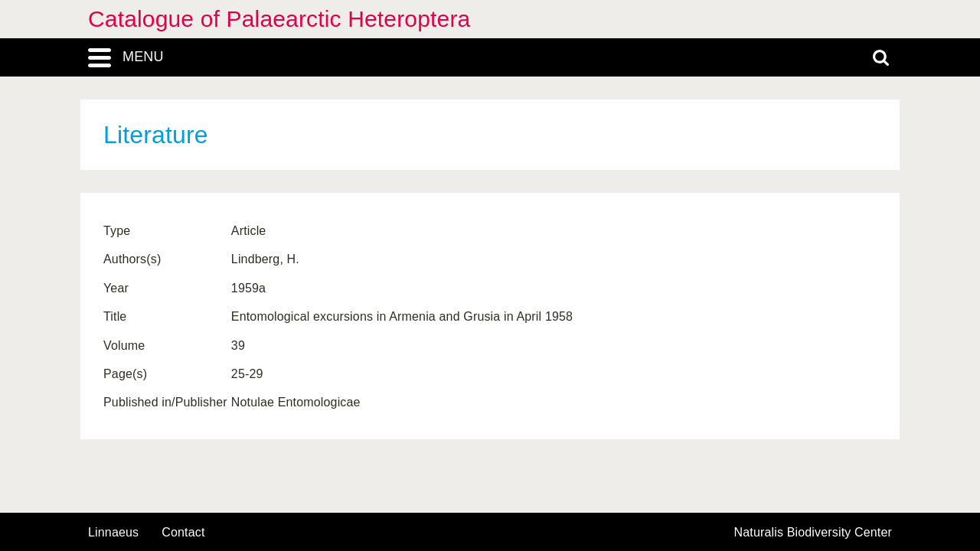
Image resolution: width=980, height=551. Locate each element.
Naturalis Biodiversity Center (813, 533)
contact (183, 532)
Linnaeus (113, 533)
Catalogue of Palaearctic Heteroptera (279, 19)
